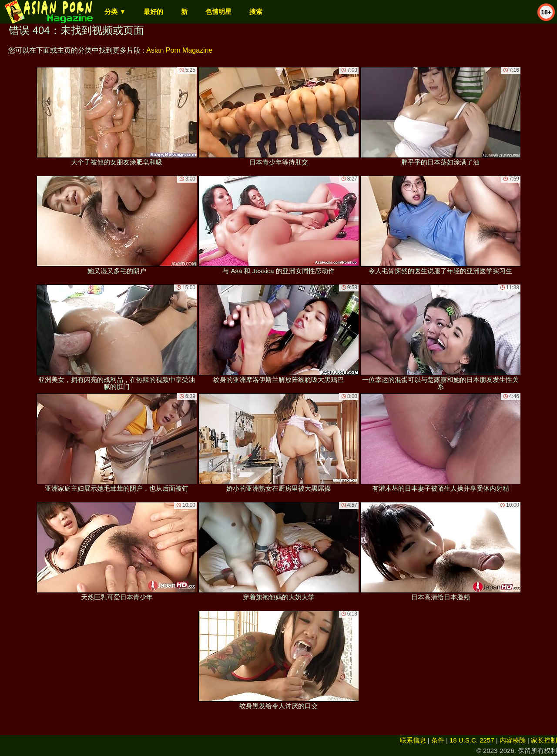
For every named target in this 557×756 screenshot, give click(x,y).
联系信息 (413, 740)
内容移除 (513, 740)
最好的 (153, 12)
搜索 (256, 12)
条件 (438, 740)
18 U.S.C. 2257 (472, 740)
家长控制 (544, 740)
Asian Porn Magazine (179, 50)
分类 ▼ (115, 12)
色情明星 (218, 12)
